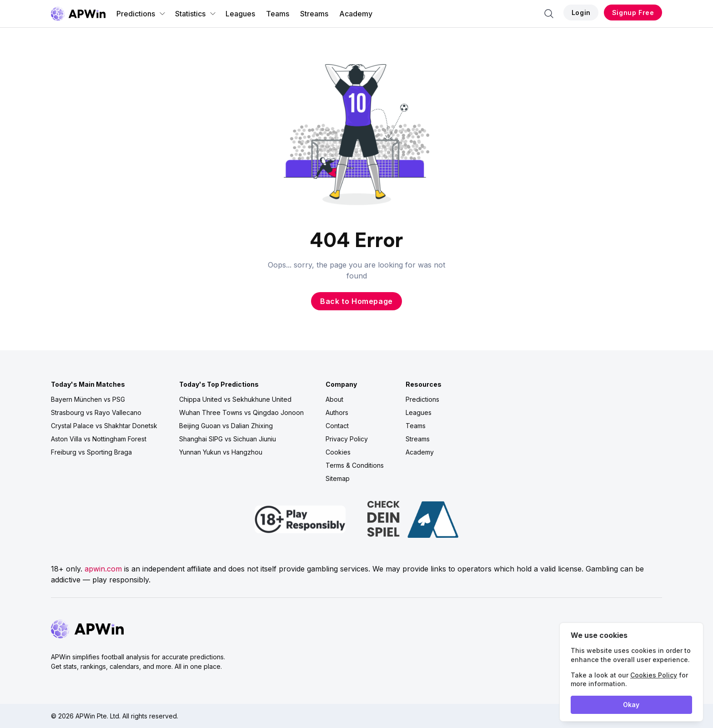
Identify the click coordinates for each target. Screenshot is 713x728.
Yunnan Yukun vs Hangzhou (221, 452)
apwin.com (103, 569)
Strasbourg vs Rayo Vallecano (96, 412)
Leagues (240, 14)
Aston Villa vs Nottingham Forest (99, 439)
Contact (337, 426)
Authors (337, 412)
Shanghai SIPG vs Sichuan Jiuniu (228, 439)
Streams (314, 14)
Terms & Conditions (355, 465)
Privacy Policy (347, 439)
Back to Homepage (356, 301)
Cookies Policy (654, 675)
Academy (356, 14)
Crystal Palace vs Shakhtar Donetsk (104, 426)
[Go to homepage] (78, 14)
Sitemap (338, 478)
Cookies (338, 452)
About (334, 399)
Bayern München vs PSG (88, 399)
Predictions (141, 14)
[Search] (549, 14)
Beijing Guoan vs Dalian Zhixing (226, 426)
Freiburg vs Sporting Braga (91, 452)
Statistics (196, 14)
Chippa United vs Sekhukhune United (235, 399)
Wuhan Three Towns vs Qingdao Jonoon (241, 412)
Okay (631, 705)
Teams (278, 14)
